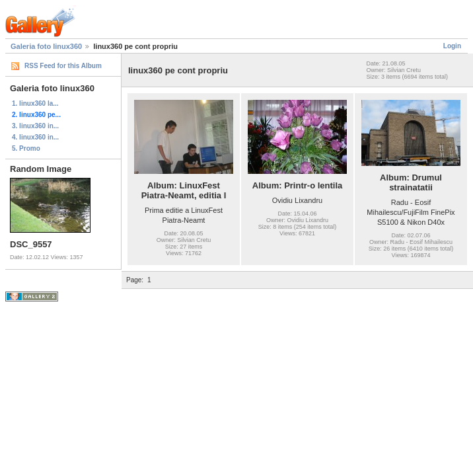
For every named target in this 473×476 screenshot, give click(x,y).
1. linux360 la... (35, 103)
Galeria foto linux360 (46, 46)
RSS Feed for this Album (63, 66)
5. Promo (26, 148)
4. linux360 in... (35, 137)
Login (452, 46)
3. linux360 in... (35, 126)
